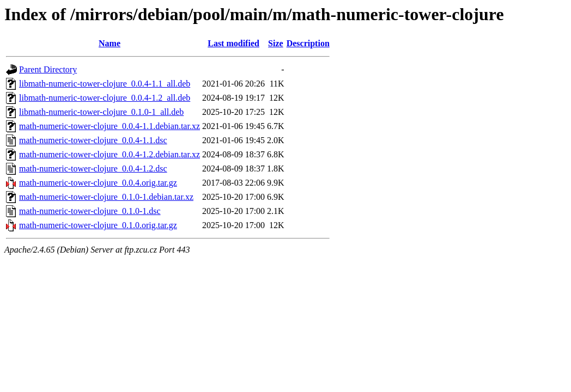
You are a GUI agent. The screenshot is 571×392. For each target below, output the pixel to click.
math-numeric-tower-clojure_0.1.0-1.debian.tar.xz (106, 197)
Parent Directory (48, 69)
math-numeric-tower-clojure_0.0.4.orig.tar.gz (98, 183)
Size (276, 43)
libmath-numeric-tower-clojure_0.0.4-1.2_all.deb (105, 98)
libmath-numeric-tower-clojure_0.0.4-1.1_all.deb (105, 84)
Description (308, 43)
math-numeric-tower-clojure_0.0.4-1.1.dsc (93, 140)
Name (110, 43)
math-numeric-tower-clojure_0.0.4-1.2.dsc (93, 169)
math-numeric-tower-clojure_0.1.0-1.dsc (90, 211)
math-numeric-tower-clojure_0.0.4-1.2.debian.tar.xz (110, 154)
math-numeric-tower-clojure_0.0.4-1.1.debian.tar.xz (110, 126)
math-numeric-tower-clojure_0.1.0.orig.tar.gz (98, 225)
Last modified (233, 43)
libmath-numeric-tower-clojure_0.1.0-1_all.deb (101, 112)
